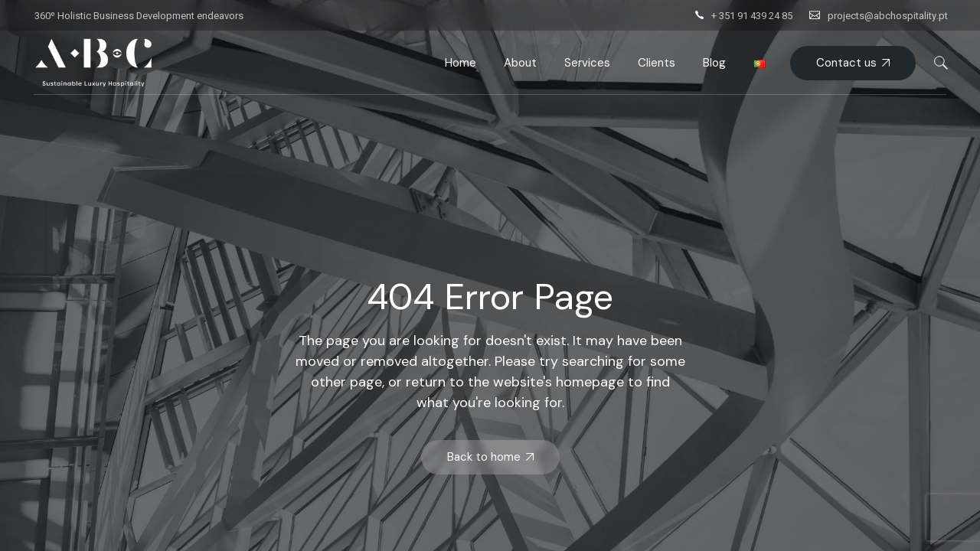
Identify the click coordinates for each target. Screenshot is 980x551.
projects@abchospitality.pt (888, 16)
